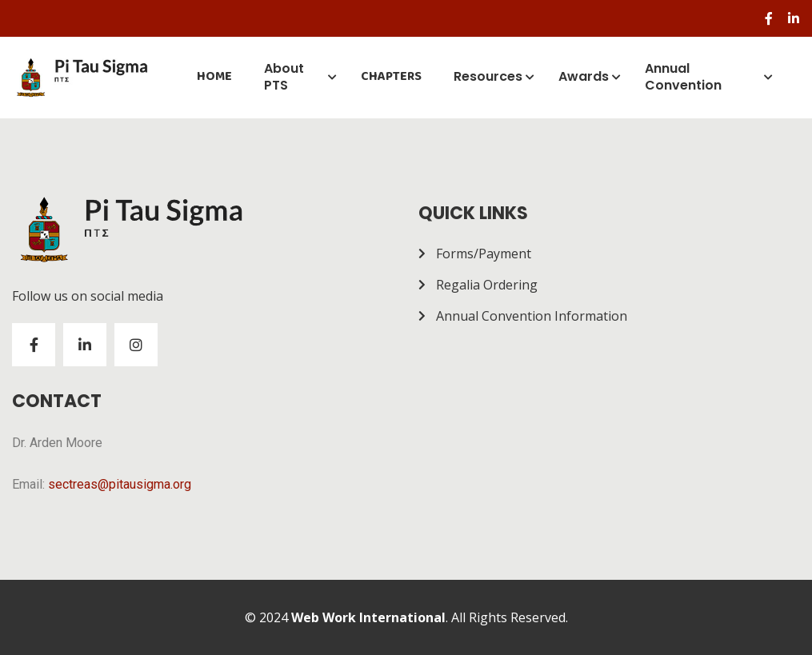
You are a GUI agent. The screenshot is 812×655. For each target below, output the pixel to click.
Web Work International (368, 617)
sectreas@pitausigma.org (120, 484)
